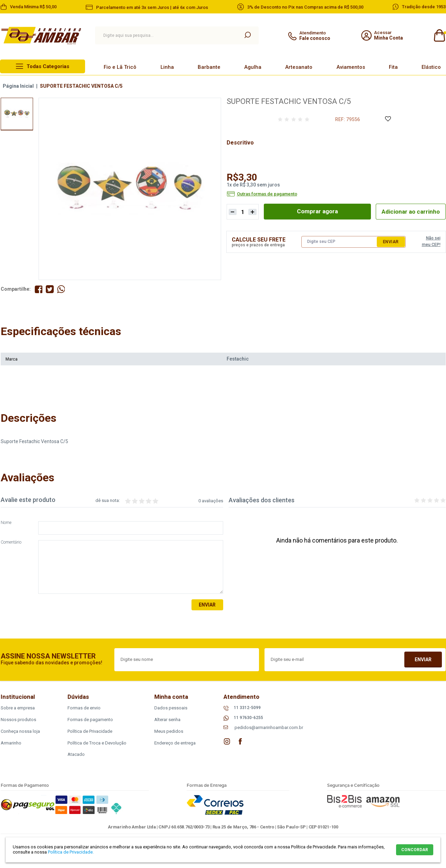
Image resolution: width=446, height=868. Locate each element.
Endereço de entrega (175, 743)
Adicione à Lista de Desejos (388, 119)
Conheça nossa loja (20, 731)
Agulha (253, 67)
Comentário (11, 543)
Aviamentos (351, 67)
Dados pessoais (171, 708)
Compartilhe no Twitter (50, 289)
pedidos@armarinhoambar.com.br (269, 728)
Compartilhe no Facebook (39, 289)
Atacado (76, 755)
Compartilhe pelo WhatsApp (61, 289)
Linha (167, 67)
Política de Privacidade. (71, 852)
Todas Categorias (48, 66)
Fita (393, 67)
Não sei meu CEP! (431, 242)
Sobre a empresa (18, 708)
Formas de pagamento (90, 720)
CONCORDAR (415, 850)
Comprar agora (315, 211)
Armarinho (11, 743)
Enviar (391, 242)
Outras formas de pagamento (267, 194)
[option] (17, 114)
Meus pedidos (169, 731)
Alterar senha (167, 720)
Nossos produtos (18, 720)
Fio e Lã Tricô (120, 67)
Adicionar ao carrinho (408, 211)
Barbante (209, 67)
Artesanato (299, 67)
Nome (6, 523)
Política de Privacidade (90, 731)
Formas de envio (84, 708)
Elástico (431, 67)
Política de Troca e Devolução (97, 743)
